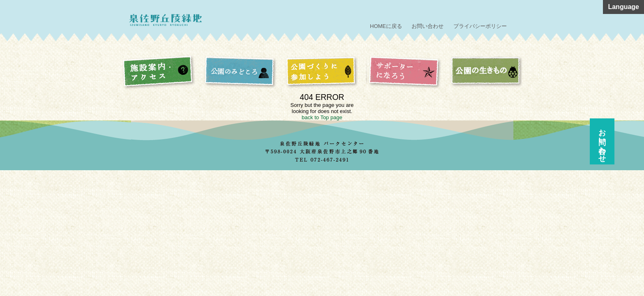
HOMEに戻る (386, 26)
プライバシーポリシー (480, 26)
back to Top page (322, 117)
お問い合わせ (428, 26)
